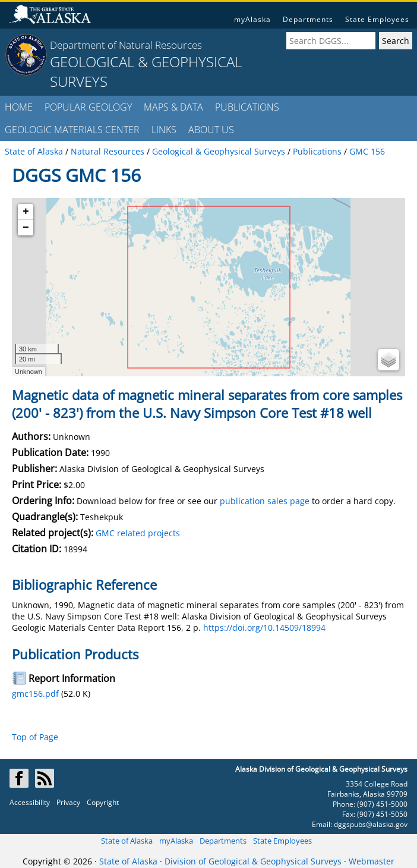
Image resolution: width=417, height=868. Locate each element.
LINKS (164, 130)
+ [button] (26, 212)
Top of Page (35, 737)
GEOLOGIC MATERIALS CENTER (72, 130)
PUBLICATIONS (247, 107)
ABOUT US (211, 130)
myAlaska (252, 19)
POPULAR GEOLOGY (88, 107)
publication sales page (265, 501)
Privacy (68, 802)
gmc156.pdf (35, 694)
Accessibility (30, 802)
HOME (19, 107)
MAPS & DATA (173, 107)
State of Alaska (127, 841)
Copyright (103, 802)
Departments (308, 19)
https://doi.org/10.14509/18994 (264, 628)
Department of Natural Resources (126, 45)
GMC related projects (138, 533)
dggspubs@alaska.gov (371, 824)
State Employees (377, 19)
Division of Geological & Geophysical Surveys (253, 861)
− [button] (26, 228)
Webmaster (372, 861)
